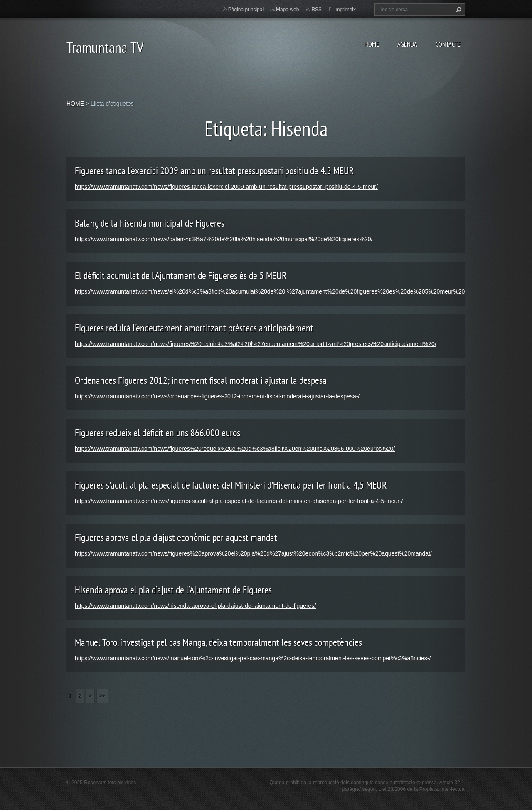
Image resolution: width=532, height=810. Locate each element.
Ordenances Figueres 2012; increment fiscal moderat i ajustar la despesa (201, 380)
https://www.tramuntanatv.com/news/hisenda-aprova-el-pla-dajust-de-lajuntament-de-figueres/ (195, 606)
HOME (372, 44)
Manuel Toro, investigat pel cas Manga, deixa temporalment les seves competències (218, 642)
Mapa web (287, 10)
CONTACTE (448, 44)
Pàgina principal (246, 10)
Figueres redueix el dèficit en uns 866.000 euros (158, 433)
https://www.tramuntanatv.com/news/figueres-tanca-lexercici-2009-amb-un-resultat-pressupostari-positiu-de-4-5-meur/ (226, 187)
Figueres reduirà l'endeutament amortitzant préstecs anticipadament (194, 328)
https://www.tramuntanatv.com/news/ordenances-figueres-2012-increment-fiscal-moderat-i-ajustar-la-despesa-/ (217, 396)
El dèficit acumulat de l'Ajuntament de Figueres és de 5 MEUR (181, 275)
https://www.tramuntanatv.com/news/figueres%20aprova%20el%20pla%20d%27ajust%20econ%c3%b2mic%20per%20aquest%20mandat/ (253, 553)
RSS (316, 10)
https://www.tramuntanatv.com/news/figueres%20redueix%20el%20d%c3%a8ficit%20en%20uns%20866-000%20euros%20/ (235, 449)
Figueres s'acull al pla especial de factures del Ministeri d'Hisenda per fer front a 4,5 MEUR (231, 485)
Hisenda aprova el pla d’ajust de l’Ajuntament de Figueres (173, 590)
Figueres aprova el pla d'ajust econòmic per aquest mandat (176, 537)
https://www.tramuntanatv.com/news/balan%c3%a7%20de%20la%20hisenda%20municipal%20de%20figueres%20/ (224, 239)
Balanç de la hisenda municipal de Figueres (150, 223)
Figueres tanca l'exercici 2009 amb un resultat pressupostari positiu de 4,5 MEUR (214, 171)
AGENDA (407, 44)
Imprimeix (345, 10)
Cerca (458, 10)
